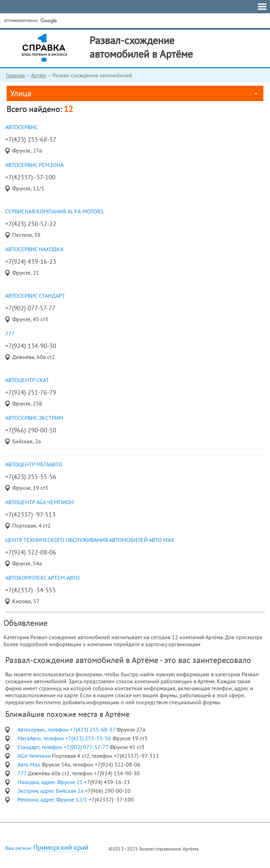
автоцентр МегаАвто (34, 464)
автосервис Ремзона (34, 165)
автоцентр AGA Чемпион (39, 502)
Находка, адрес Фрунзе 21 (51, 782)
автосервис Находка (34, 249)
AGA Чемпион (35, 756)
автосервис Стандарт (35, 296)
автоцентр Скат (27, 380)
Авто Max (30, 764)
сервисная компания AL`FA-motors (54, 211)
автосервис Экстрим (34, 418)
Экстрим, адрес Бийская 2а (51, 791)
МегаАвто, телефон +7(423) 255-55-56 (65, 738)
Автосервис (21, 127)
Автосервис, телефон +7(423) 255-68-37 (67, 729)
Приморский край (61, 848)
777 (10, 333)
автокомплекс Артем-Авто (42, 578)
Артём (38, 75)
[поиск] (56, 21)
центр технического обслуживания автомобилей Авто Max (90, 540)
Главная (15, 75)
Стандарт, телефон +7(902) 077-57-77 (64, 747)
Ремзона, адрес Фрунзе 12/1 (53, 799)
